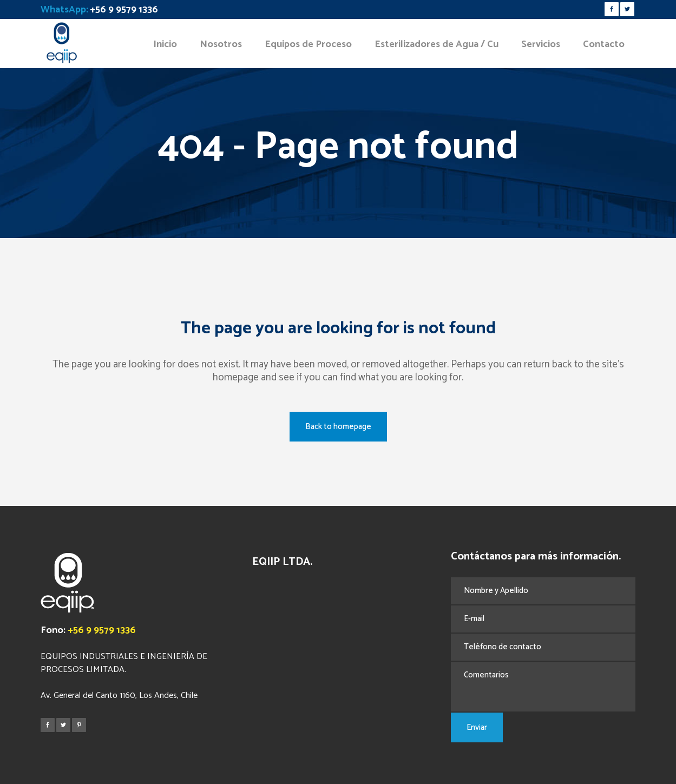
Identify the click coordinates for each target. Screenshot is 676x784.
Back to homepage (338, 427)
